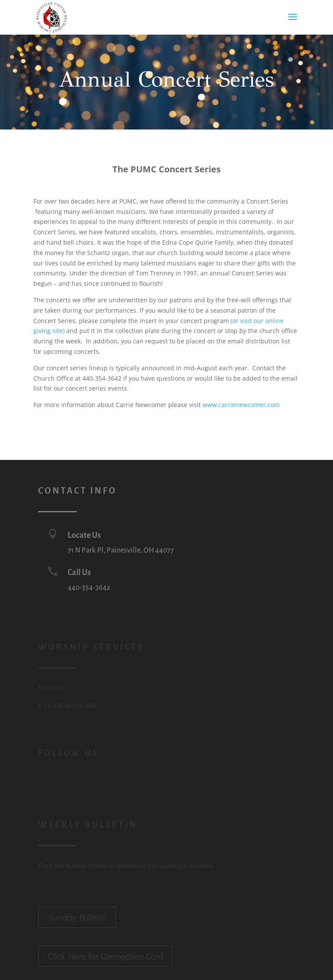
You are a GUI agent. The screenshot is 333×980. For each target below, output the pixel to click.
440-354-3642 (89, 588)
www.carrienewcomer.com (241, 405)
